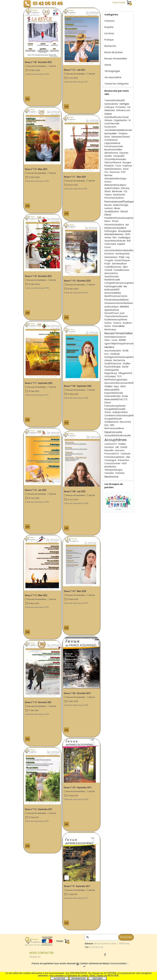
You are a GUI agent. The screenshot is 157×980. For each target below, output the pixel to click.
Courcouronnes (112, 463)
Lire (28, 99)
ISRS (112, 425)
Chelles (126, 363)
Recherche (110, 46)
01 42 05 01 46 (48, 3)
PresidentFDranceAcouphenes (120, 218)
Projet (107, 264)
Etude (125, 396)
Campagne (110, 460)
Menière (109, 347)
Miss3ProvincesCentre (116, 296)
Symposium (110, 127)
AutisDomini (119, 195)
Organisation (120, 120)
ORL (117, 447)
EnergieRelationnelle (115, 409)
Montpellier (111, 133)
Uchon (108, 182)
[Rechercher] (101, 937)
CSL (125, 191)
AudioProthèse (112, 188)
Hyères (108, 323)
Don (107, 425)
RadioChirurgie (121, 205)
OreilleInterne (111, 422)
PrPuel (115, 221)
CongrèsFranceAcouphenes (120, 283)
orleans (108, 360)
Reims (107, 221)
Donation (109, 447)
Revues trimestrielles (37, 66)
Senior (108, 326)
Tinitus (108, 412)
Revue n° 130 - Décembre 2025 (38, 62)
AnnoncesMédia (113, 293)
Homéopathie (122, 254)
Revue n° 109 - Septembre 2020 (78, 386)
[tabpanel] (56, 955)
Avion (126, 169)
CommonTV (111, 444)
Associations (111, 273)
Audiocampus (111, 307)
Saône (108, 114)
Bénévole (117, 191)
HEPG (123, 387)
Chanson (109, 21)
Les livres (109, 33)
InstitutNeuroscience (115, 337)
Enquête (109, 27)
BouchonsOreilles (113, 150)
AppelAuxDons (112, 310)
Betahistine (110, 467)
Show (107, 137)
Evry (107, 354)
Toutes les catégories (117, 84)
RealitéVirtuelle (112, 280)
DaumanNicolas (112, 396)
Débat (108, 215)
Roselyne (109, 166)
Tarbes (108, 195)
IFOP (123, 172)
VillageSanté (125, 373)
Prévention (123, 460)
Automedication (113, 351)
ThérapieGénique (113, 470)
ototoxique (110, 376)
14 (130, 120)
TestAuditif (119, 156)
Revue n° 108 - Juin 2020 (75, 491)
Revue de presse (114, 52)
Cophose (127, 166)
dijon (125, 267)
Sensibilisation (112, 212)
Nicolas (108, 205)
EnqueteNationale (114, 393)
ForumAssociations (117, 300)
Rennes (108, 175)
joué (122, 313)
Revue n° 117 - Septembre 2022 (39, 383)
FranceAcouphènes (114, 457)
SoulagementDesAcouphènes (120, 357)
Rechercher (126, 937)
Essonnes (115, 172)
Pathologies (111, 231)
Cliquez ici (35, 957)
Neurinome (111, 477)
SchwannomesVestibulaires (119, 303)
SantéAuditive (119, 264)
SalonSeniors (111, 257)
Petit (124, 463)
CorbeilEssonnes (113, 267)
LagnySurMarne (112, 143)
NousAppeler (125, 231)
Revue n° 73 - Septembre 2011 (77, 886)
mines (108, 238)
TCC (119, 376)
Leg (128, 257)
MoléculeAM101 (112, 290)
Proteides (121, 107)
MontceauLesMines (114, 428)
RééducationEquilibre (115, 228)
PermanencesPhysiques (120, 202)
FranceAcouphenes (115, 406)
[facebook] (105, 955)
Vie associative (113, 77)
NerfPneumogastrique (116, 380)
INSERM (122, 340)
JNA (128, 457)
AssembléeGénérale (115, 241)
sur (127, 225)
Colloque (109, 107)
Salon (107, 340)
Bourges (127, 163)
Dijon (116, 387)
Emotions (109, 254)
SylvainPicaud (111, 313)
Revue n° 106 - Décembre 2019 (77, 693)
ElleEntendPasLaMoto (115, 185)
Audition (127, 323)
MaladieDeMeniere (114, 234)
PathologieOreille (113, 286)
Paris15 (124, 447)
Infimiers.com (123, 110)
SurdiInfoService (113, 364)
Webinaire (110, 110)
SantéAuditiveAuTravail (116, 117)
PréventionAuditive (114, 225)
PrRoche (125, 188)
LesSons (109, 208)
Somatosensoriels (114, 146)
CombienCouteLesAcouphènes (121, 416)
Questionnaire (112, 277)
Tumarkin (109, 473)
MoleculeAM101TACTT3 (116, 399)
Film (115, 238)
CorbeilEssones (121, 270)
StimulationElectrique (115, 179)
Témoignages (112, 71)
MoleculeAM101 (112, 390)
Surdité (108, 156)
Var (129, 107)
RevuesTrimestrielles (119, 333)
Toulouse (125, 454)
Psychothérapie (113, 367)
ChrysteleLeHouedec (115, 159)
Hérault (124, 212)
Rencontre (125, 422)
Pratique (109, 40)
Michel (53, 66)
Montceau (110, 329)
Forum (108, 247)
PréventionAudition (114, 198)
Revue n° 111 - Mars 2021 (75, 177)
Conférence (111, 140)
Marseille (109, 450)
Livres (115, 340)
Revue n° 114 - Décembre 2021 (38, 702)
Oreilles (122, 444)
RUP (129, 241)
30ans (108, 191)
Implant (121, 244)
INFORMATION (78, 978)
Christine (120, 473)
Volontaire (110, 244)
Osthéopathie (112, 370)
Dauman (124, 153)
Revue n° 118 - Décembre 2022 (38, 276)
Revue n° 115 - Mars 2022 (36, 595)
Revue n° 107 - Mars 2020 (75, 591)
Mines (117, 208)
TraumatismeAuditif (115, 100)
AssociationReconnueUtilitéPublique (123, 383)
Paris (122, 257)
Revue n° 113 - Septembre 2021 (39, 809)
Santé (108, 65)
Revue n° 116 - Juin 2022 (36, 490)
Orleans (108, 120)
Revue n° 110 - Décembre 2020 (77, 281)
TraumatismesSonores (116, 316)
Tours (118, 166)
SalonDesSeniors (113, 169)
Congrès (109, 260)
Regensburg (111, 373)
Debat (108, 403)
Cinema (117, 323)
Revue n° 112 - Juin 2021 (75, 70)
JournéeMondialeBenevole (118, 130)
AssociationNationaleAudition (120, 250)
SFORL (126, 351)
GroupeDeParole (113, 419)
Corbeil (108, 270)
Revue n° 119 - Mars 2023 (36, 169)
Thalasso (123, 134)
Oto (106, 172)
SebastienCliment (121, 137)
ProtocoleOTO (112, 454)
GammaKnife (111, 104)
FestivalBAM (118, 326)
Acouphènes (116, 440)
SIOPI (128, 234)
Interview (120, 450)
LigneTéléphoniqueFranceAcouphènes (125, 344)
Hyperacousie (113, 432)
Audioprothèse (120, 412)
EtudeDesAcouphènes (116, 320)
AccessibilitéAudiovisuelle (118, 436)
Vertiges (124, 104)
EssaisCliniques (122, 260)
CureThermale (112, 124)
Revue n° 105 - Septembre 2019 (78, 788)
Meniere (124, 307)
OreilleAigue (124, 238)
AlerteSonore (111, 153)
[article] (42, 57)
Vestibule (115, 354)
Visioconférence (113, 163)
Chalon (108, 386)
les (125, 286)
